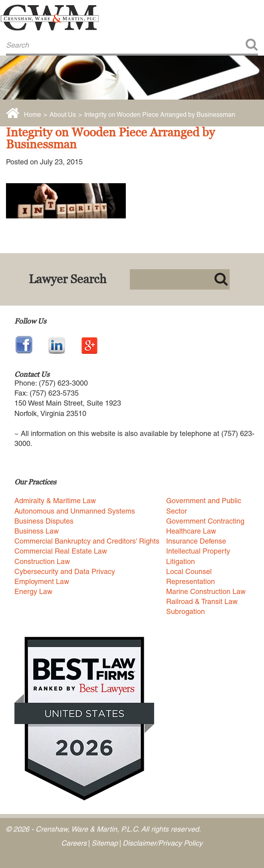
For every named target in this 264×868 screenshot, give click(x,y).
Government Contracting (205, 521)
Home (33, 115)
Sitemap (105, 843)
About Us (63, 115)
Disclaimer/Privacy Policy (163, 843)
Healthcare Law (191, 531)
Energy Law (33, 591)
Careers (74, 843)
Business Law (37, 531)
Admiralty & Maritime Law (55, 501)
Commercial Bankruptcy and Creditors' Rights (87, 541)
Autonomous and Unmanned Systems (75, 511)
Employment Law (42, 581)
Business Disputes (44, 521)
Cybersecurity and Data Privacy (65, 571)
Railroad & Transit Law (202, 601)
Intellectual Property (198, 551)
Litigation (181, 561)
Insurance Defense (196, 541)
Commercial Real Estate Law (61, 551)
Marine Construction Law (206, 591)
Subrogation (186, 611)
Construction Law (42, 561)
